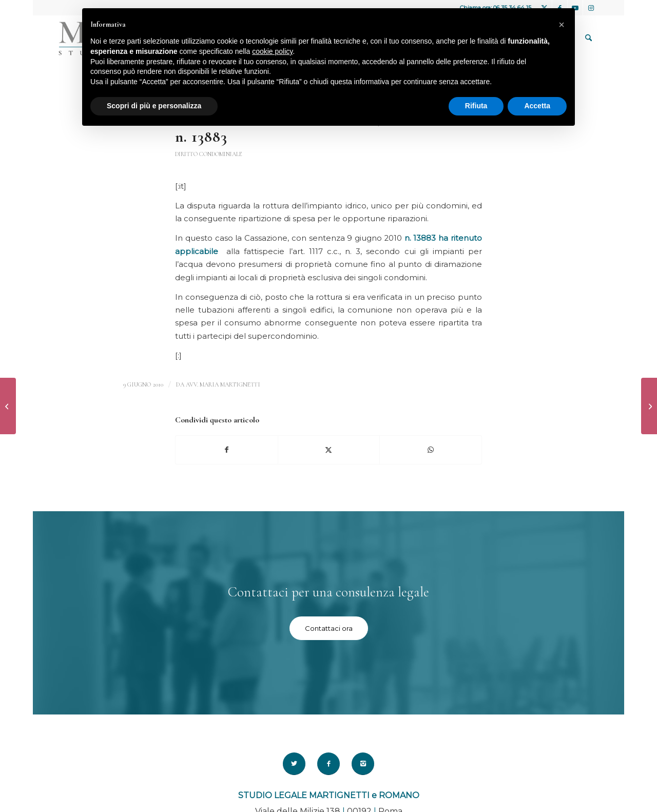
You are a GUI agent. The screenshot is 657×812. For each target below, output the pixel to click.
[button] (562, 25)
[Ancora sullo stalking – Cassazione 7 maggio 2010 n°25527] (8, 406)
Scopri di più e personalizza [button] (154, 106)
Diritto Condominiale (209, 154)
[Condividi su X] (329, 450)
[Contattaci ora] (329, 628)
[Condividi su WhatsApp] (431, 450)
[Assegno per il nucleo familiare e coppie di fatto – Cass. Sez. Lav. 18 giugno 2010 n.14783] (649, 406)
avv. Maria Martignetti (223, 384)
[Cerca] (588, 38)
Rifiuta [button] (476, 106)
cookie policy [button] (272, 51)
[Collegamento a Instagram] (591, 8)
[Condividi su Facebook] (227, 450)
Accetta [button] (537, 106)
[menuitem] (588, 38)
